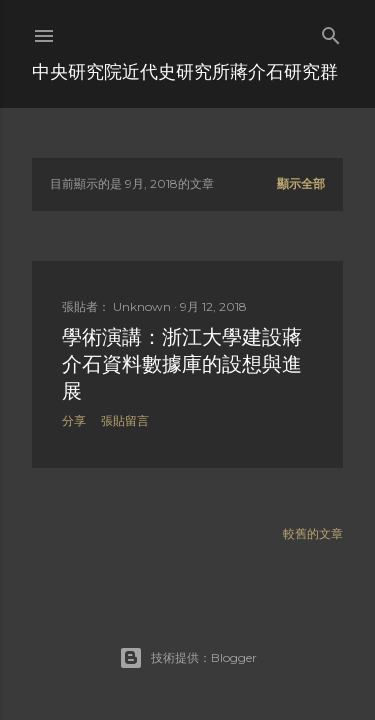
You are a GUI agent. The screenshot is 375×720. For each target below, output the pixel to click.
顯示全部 (301, 183)
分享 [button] (74, 420)
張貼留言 (125, 420)
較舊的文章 (313, 533)
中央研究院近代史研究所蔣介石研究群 (185, 71)
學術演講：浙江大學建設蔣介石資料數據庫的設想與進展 (182, 364)
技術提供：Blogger (188, 658)
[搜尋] (331, 31)
